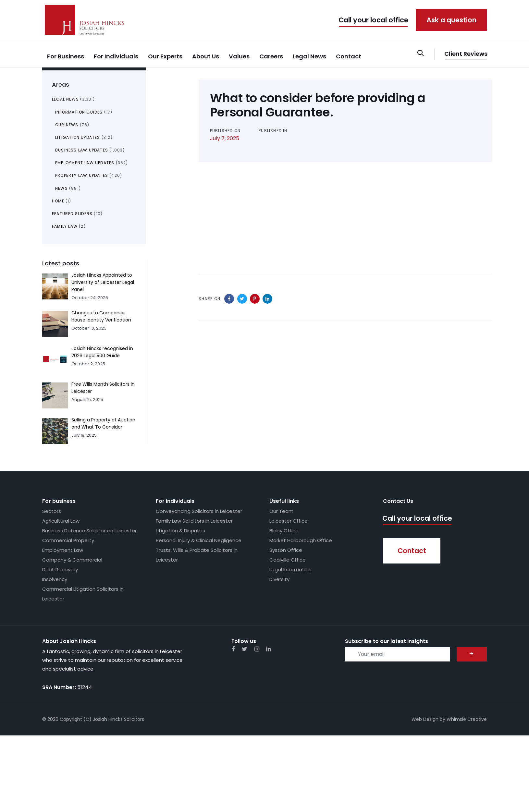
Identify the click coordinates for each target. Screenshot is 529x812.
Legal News (65, 99)
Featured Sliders (72, 214)
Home (58, 201)
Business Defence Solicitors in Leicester (89, 531)
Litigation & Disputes (180, 531)
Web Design (425, 719)
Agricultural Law (61, 521)
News (62, 188)
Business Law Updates (82, 150)
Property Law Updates (82, 175)
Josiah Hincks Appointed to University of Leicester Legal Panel (103, 282)
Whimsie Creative (467, 719)
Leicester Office (289, 521)
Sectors (52, 511)
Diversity (279, 579)
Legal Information (290, 570)
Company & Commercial (72, 560)
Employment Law (63, 550)
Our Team (281, 511)
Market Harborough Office (301, 540)
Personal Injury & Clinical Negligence (199, 540)
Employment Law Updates (85, 163)
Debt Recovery (60, 570)
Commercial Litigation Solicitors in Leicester (83, 594)
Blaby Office (284, 531)
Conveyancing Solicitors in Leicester (199, 511)
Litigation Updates (78, 137)
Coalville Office (288, 560)
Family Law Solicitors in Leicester (194, 521)
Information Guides (79, 112)
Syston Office (286, 550)
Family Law (65, 226)
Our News (67, 125)
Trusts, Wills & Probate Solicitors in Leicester (197, 555)
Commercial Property (68, 540)
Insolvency (55, 579)
